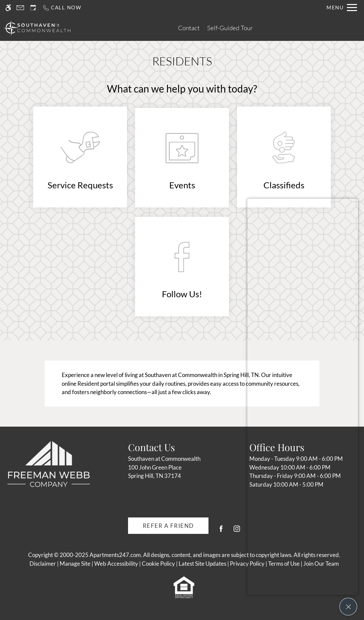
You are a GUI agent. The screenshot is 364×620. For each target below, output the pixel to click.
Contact (189, 28)
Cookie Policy (158, 564)
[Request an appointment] (33, 8)
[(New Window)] (80, 157)
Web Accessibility (116, 564)
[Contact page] (20, 8)
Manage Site (75, 564)
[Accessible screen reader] (8, 8)
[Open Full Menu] (342, 8)
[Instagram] (237, 531)
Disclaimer (43, 564)
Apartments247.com (115, 555)
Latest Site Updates (202, 564)
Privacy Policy (247, 564)
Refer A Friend (168, 526)
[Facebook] (221, 531)
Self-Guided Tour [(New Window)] (230, 28)
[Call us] (62, 8)
